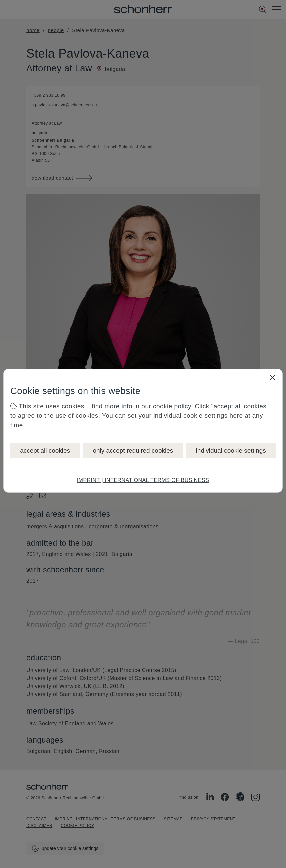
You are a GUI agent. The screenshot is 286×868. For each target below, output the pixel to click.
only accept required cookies (133, 450)
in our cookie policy (163, 406)
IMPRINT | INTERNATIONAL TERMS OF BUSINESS (143, 480)
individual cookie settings (231, 450)
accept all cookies (45, 450)
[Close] (272, 377)
